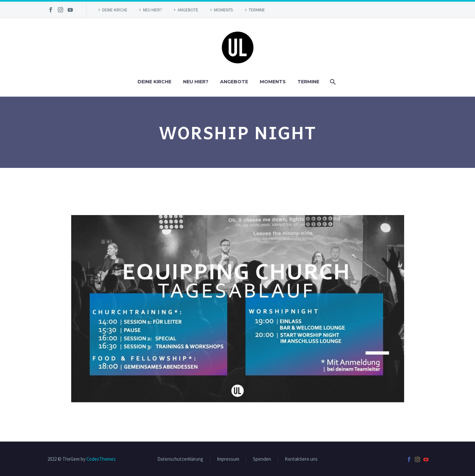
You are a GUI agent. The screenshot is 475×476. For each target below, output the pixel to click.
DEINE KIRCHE (115, 10)
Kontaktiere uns (301, 459)
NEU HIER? (152, 10)
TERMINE (257, 10)
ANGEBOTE (188, 10)
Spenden (262, 459)
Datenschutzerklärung (180, 459)
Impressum (228, 459)
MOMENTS (224, 10)
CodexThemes (101, 459)
